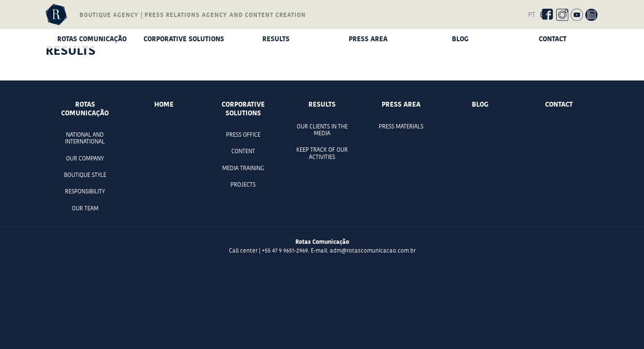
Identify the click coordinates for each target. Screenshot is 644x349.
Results (276, 39)
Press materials (401, 127)
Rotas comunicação (92, 39)
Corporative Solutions (184, 39)
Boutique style (85, 175)
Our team (85, 208)
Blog (460, 39)
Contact (553, 39)
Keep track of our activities (322, 153)
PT (532, 15)
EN (544, 15)
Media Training (243, 168)
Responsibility (85, 191)
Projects (243, 185)
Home (164, 104)
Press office (243, 135)
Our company (85, 159)
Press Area (368, 39)
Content (243, 151)
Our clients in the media (322, 130)
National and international (85, 138)
